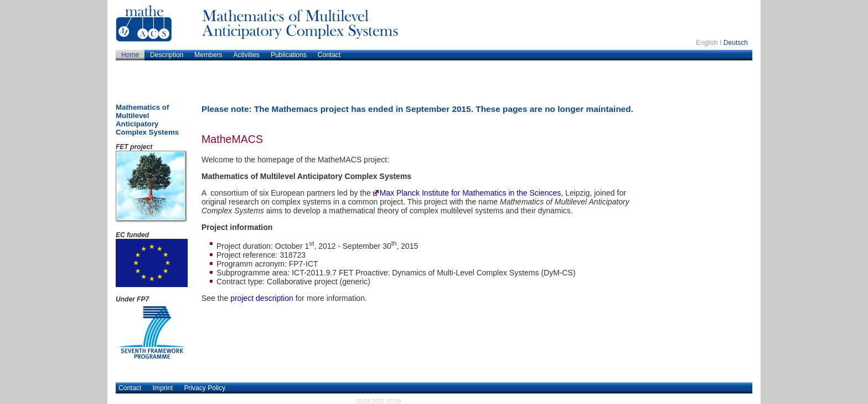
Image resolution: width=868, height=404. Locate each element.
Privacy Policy (205, 388)
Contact (130, 388)
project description (262, 298)
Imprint (163, 388)
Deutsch (736, 43)
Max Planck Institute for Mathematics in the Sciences (471, 193)
